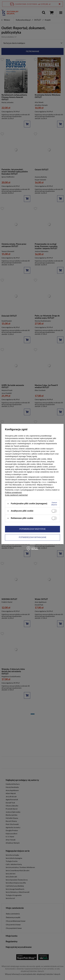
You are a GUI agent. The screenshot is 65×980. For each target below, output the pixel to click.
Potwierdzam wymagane (33, 537)
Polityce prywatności (13, 492)
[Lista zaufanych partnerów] (16, 495)
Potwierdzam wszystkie (32, 529)
